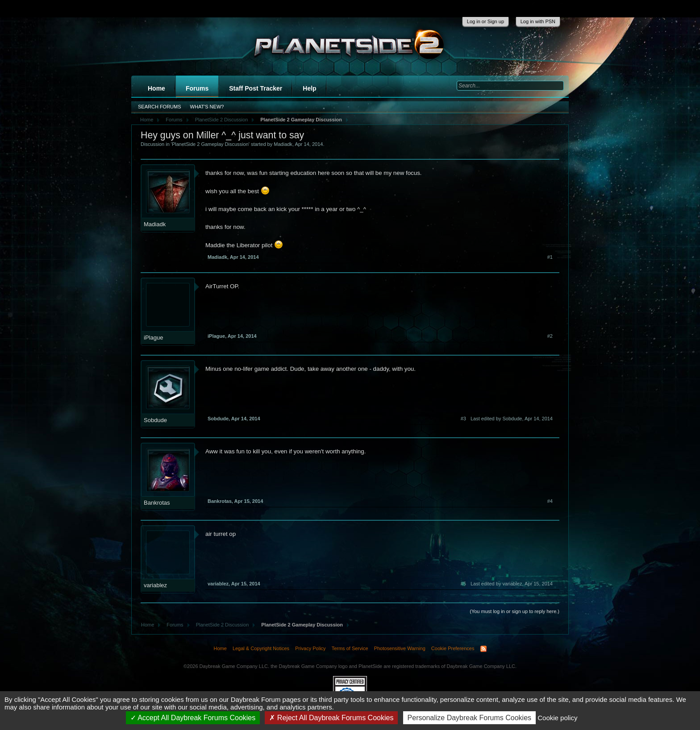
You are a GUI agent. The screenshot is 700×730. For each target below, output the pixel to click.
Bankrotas (157, 503)
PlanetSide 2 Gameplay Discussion (210, 144)
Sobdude (155, 420)
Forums (197, 88)
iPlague (153, 338)
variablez (155, 585)
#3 (463, 419)
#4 (550, 501)
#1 (550, 257)
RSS (483, 649)
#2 (550, 336)
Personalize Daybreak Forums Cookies (469, 718)
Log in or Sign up (485, 21)
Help (309, 88)
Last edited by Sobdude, (512, 419)
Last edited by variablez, (512, 584)
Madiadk (283, 144)
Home (156, 88)
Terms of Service (350, 648)
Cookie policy (557, 718)
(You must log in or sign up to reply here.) (515, 611)
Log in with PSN (538, 21)
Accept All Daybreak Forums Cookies (193, 718)
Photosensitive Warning (400, 648)
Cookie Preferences (453, 648)
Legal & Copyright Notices (261, 648)
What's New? (207, 107)
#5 (463, 584)
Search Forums (160, 107)
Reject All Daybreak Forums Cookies (331, 718)
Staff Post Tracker (256, 88)
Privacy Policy (310, 648)
